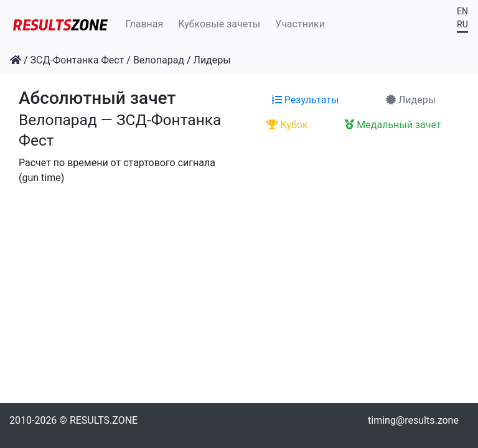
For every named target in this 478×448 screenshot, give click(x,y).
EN (462, 11)
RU (462, 24)
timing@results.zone (413, 420)
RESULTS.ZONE (104, 420)
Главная (145, 24)
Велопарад (159, 60)
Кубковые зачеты (219, 24)
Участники (300, 24)
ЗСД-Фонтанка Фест (77, 60)
